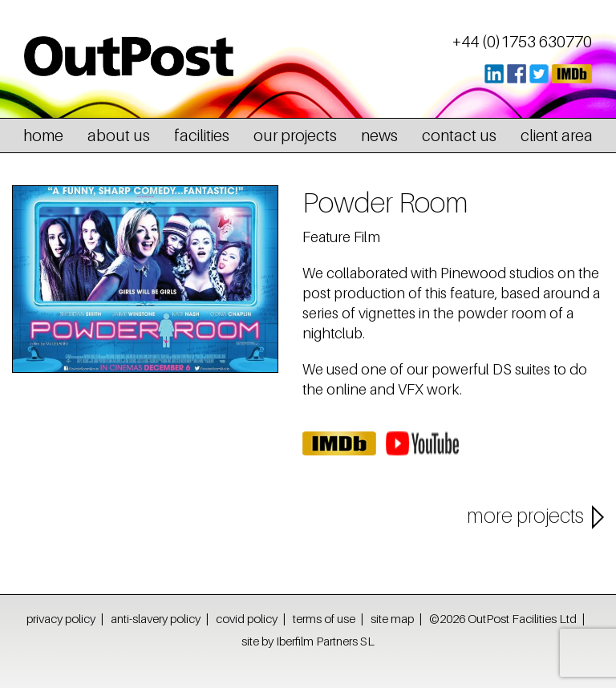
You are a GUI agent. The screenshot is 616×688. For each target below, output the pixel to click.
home (43, 136)
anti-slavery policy (156, 618)
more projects (525, 516)
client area (557, 136)
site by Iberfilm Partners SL (308, 641)
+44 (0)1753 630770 (522, 42)
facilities (202, 136)
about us (119, 136)
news (379, 136)
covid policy (247, 618)
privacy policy (61, 618)
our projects (295, 136)
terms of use (324, 618)
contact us (459, 136)
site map (392, 618)
